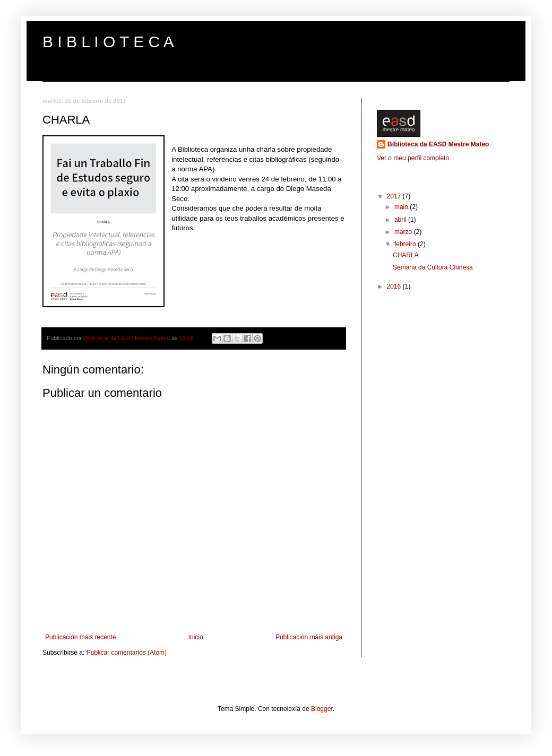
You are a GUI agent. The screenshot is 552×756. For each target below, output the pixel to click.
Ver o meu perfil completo (413, 158)
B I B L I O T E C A (108, 42)
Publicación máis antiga (309, 637)
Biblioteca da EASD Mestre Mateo (438, 144)
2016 (395, 286)
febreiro (406, 244)
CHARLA (406, 255)
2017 (395, 196)
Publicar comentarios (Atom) (127, 653)
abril (401, 220)
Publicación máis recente (80, 637)
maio (402, 207)
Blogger (322, 709)
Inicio (196, 637)
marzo (404, 232)
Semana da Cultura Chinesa (433, 267)
